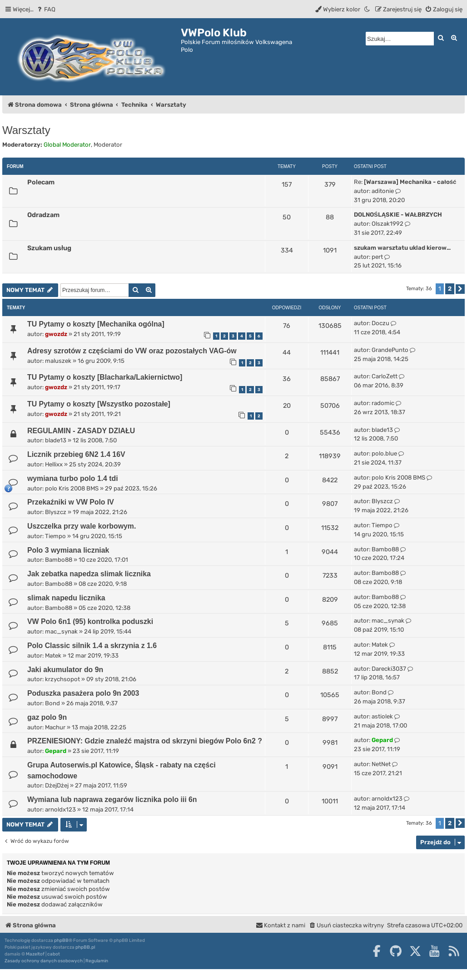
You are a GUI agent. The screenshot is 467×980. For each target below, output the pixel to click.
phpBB (61, 940)
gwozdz (56, 334)
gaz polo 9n (47, 717)
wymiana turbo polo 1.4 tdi (73, 478)
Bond (52, 703)
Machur (55, 727)
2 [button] (450, 289)
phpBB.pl (85, 947)
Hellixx (54, 464)
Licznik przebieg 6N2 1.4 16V (76, 454)
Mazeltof (35, 954)
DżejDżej (57, 785)
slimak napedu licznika (66, 598)
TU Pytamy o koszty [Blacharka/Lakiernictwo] (105, 377)
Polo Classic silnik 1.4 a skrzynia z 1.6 (92, 646)
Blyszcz (56, 512)
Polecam (41, 182)
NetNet (381, 764)
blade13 (56, 440)
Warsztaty (26, 130)
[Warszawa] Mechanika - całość (410, 182)
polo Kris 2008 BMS (72, 488)
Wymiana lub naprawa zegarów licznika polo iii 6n (112, 799)
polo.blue (384, 453)
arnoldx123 (60, 809)
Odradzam (43, 215)
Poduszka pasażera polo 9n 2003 (83, 693)
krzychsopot (62, 679)
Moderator (108, 145)
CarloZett (385, 376)
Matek (53, 656)
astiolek (382, 716)
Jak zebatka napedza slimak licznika (89, 574)
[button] (460, 289)
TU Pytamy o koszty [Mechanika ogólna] (96, 324)
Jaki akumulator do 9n (65, 670)
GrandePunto (390, 350)
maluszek (58, 361)
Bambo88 (59, 560)
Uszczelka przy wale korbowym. (82, 526)
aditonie (383, 191)
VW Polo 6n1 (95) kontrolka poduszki (90, 621)
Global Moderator (67, 145)
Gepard (56, 751)
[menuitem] (46, 9)
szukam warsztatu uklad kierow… (402, 248)
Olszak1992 (388, 224)
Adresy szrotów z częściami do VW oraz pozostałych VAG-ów (132, 351)
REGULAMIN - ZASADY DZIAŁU (81, 431)
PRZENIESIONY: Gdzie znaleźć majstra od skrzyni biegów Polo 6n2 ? (145, 741)
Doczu (380, 323)
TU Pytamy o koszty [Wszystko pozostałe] (99, 404)
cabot (54, 954)
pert (377, 257)
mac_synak (61, 631)
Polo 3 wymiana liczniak (68, 550)
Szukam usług (49, 248)
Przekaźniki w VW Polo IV (71, 502)
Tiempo (55, 536)
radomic (383, 403)
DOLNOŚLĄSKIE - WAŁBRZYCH (398, 215)
